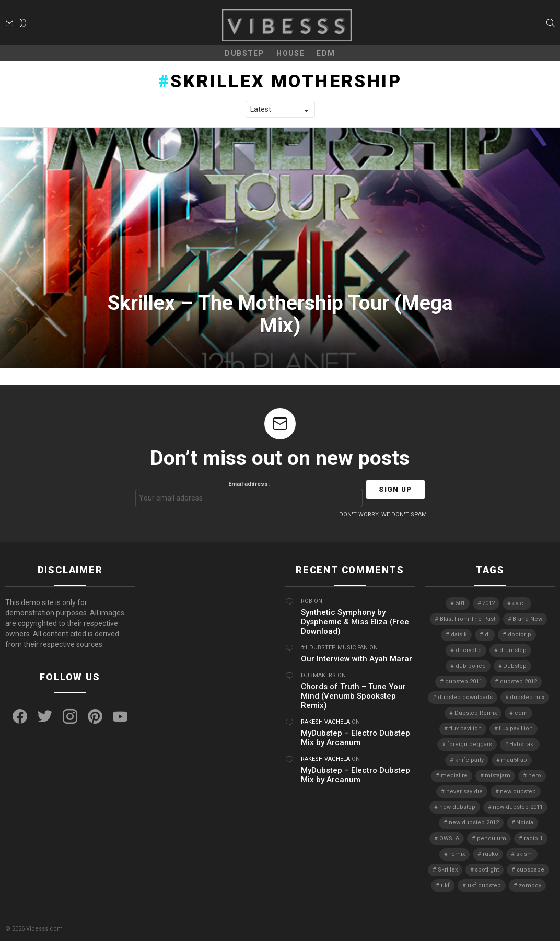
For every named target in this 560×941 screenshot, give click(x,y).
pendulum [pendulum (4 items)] (492, 838)
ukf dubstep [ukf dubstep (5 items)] (484, 885)
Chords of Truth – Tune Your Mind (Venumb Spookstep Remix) (353, 696)
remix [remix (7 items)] (457, 854)
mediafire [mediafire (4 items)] (454, 776)
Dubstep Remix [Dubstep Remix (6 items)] (476, 713)
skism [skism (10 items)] (524, 854)
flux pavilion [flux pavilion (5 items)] (465, 729)
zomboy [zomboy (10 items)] (530, 885)
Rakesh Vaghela (325, 722)
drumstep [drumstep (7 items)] (513, 650)
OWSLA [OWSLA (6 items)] (449, 838)
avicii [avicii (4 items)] (520, 603)
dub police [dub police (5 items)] (471, 666)
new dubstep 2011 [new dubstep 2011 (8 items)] (518, 807)
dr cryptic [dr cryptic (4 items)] (469, 650)
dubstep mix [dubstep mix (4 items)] (527, 697)
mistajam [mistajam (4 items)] (498, 776)
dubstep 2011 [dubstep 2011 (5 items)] (464, 682)
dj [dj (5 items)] (487, 635)
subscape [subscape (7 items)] (530, 870)
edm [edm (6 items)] (521, 713)
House (290, 53)
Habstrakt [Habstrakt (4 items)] (522, 744)
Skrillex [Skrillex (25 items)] (448, 870)
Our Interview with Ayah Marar (357, 659)
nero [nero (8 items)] (535, 776)
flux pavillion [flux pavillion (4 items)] (516, 729)
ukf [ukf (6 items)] (445, 885)
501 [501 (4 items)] (460, 603)
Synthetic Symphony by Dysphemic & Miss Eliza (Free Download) (355, 622)
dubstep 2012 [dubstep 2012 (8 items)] (518, 682)
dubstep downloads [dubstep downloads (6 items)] (465, 697)
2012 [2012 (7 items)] (488, 603)
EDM (326, 53)
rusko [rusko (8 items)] (491, 854)
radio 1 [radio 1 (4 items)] (533, 838)
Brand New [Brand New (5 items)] (527, 619)
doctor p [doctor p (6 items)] (520, 635)
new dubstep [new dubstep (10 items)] (457, 807)
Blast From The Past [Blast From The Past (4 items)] (468, 619)
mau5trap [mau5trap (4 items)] (514, 760)
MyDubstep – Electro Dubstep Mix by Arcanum (355, 738)
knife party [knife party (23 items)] (469, 760)
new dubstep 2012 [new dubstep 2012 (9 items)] (474, 823)
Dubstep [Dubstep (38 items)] (515, 666)
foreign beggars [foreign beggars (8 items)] (470, 744)
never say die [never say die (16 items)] (464, 791)
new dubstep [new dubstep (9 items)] (518, 791)
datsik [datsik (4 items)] (459, 635)
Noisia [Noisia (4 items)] (525, 823)
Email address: (249, 494)
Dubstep (244, 53)
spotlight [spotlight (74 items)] (487, 870)
